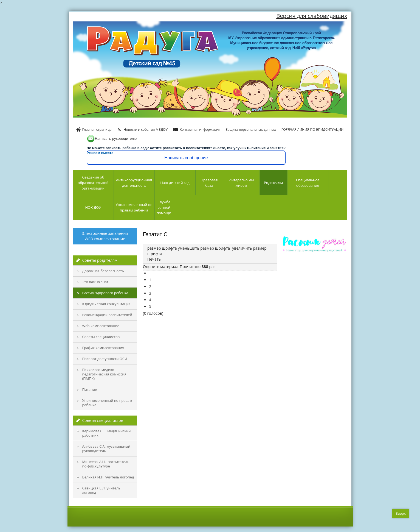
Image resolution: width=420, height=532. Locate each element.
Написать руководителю (112, 138)
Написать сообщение (186, 158)
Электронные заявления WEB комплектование (105, 236)
